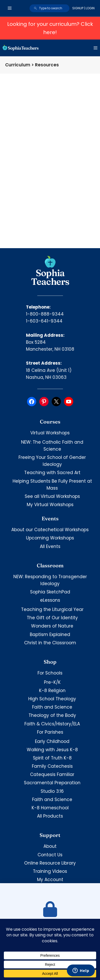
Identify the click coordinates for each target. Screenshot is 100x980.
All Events (50, 546)
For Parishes (50, 732)
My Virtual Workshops (50, 505)
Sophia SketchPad (50, 592)
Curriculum (18, 65)
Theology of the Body (52, 715)
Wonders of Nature (52, 626)
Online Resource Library (50, 863)
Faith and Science (52, 707)
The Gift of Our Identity (52, 618)
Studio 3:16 (52, 791)
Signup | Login (83, 8)
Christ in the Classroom (50, 643)
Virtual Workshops (50, 433)
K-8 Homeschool (50, 808)
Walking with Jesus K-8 (52, 750)
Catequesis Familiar (52, 774)
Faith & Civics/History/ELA (52, 724)
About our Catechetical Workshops (50, 530)
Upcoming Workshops (50, 538)
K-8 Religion (52, 691)
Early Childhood (52, 741)
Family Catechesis (52, 766)
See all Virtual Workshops (52, 496)
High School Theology (52, 699)
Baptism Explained (50, 634)
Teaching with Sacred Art (52, 473)
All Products (50, 816)
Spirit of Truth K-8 (52, 758)
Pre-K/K (52, 682)
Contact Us (50, 855)
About (50, 846)
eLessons (50, 600)
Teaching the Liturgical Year (52, 609)
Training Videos (50, 871)
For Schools (50, 673)
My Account (50, 880)
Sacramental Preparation (52, 783)
